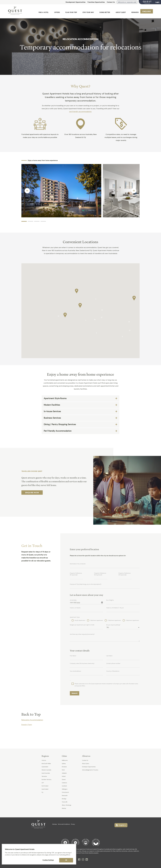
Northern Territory (46, 780)
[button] (80, 305)
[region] (39, 854)
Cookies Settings (48, 860)
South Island (45, 789)
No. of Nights (110, 600)
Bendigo (64, 799)
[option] (61, 191)
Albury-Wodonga (66, 805)
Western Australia (46, 770)
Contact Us (111, 2)
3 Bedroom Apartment (131, 620)
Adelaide (64, 773)
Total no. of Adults (75, 608)
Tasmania (44, 776)
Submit (75, 693)
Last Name (109, 656)
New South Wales (46, 764)
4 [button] (43, 221)
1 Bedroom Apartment (95, 620)
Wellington (65, 789)
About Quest (86, 764)
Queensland (45, 767)
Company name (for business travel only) (82, 663)
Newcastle (65, 796)
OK (66, 860)
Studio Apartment (78, 620)
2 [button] (30, 221)
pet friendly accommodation (80, 112)
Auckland (64, 786)
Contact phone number (113, 663)
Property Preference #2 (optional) (100, 574)
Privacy (73, 824)
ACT (43, 783)
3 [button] (37, 221)
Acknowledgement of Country (90, 770)
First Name (73, 656)
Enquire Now (32, 493)
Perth (63, 770)
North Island (45, 786)
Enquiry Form (27, 725)
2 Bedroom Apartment (113, 620)
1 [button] (24, 221)
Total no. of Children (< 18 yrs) (115, 608)
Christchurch (65, 792)
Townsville (65, 802)
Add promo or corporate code (127, 2)
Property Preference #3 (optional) (125, 574)
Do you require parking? (113, 625)
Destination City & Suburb (78, 564)
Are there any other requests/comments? (82, 634)
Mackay (64, 808)
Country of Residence (113, 671)
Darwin (64, 780)
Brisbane (64, 767)
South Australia (46, 773)
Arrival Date (73, 600)
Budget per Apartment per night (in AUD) (82, 625)
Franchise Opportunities (96, 2)
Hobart (64, 776)
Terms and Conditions (64, 824)
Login (157, 2)
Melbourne (65, 760)
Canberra (64, 783)
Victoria (44, 760)
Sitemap (55, 824)
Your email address (75, 671)
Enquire (147, 11)
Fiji (42, 792)
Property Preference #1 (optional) (76, 574)
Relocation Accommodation (32, 720)
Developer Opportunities (89, 767)
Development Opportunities (75, 2)
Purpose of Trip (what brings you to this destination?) (86, 584)
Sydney (64, 764)
